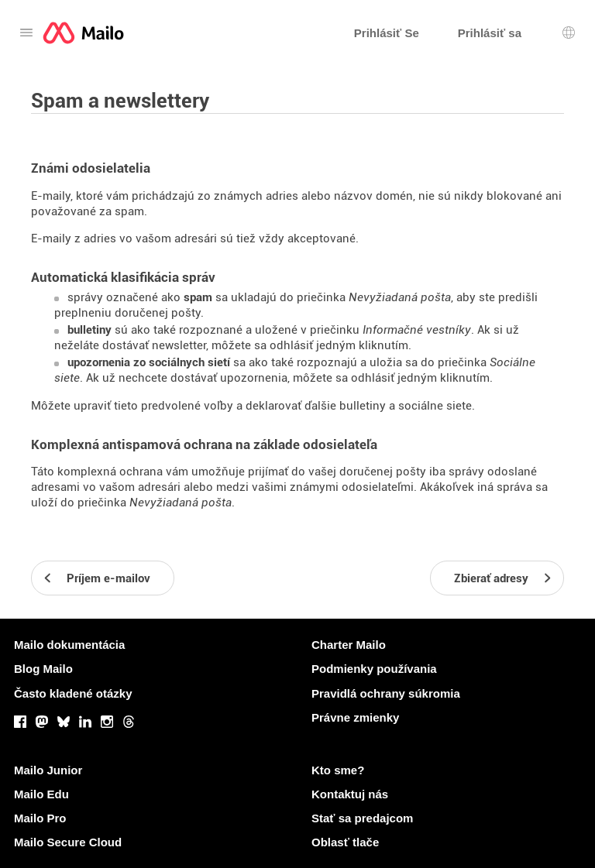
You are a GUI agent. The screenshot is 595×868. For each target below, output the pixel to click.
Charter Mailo (349, 645)
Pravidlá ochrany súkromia (386, 693)
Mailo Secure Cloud (68, 842)
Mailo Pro (40, 818)
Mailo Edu (41, 794)
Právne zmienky (355, 717)
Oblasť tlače (345, 842)
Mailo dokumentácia (69, 645)
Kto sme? (338, 770)
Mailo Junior (48, 770)
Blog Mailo (43, 669)
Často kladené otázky (73, 693)
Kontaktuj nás (350, 794)
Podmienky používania (374, 669)
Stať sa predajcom (362, 818)
